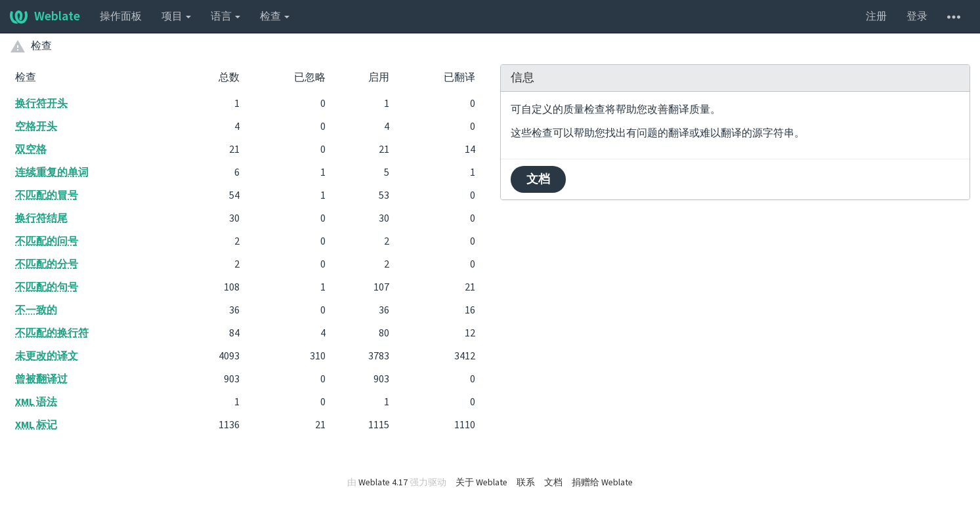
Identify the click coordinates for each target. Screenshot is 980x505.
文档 (538, 179)
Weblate (45, 16)
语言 (225, 16)
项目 (176, 16)
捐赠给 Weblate (602, 483)
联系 (526, 483)
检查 (275, 16)
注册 (876, 16)
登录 (917, 16)
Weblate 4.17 (383, 483)
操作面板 (121, 16)
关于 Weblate (481, 483)
